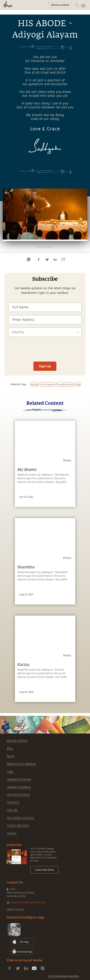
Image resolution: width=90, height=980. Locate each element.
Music (11, 756)
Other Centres (16, 910)
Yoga (10, 772)
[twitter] (47, 259)
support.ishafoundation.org (28, 902)
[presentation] (45, 347)
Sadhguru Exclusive (19, 779)
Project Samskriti (18, 826)
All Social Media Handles (63, 976)
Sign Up (45, 366)
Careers (12, 833)
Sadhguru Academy (19, 787)
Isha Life (12, 810)
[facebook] (39, 259)
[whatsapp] (29, 259)
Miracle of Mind (17, 741)
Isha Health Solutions (21, 818)
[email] (63, 259)
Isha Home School (18, 795)
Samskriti (13, 802)
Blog (10, 748)
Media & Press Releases (22, 764)
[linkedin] (55, 259)
